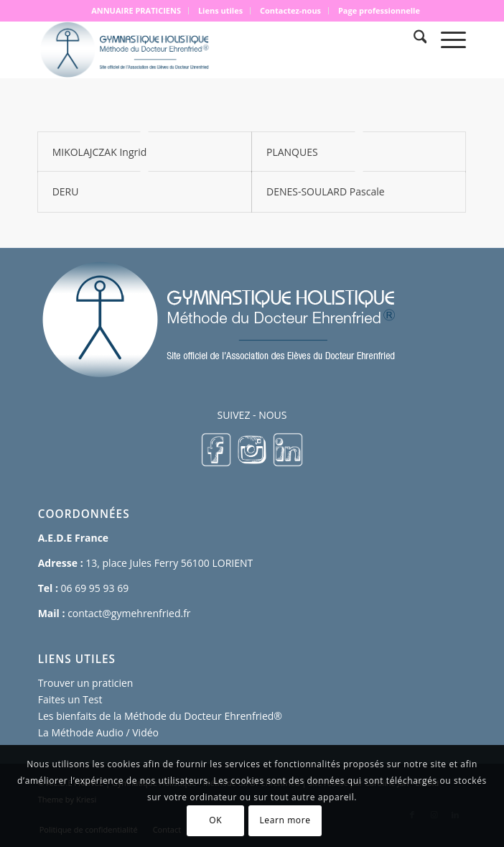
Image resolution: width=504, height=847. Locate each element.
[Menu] (446, 39)
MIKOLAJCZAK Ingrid (100, 152)
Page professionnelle (379, 10)
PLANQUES (292, 152)
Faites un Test (70, 699)
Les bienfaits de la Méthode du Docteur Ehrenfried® (160, 716)
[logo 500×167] (209, 50)
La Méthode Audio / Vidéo (98, 732)
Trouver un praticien (86, 683)
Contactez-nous (290, 10)
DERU (66, 191)
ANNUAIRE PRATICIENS (136, 10)
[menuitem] (136, 11)
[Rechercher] (413, 39)
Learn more (285, 820)
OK (215, 820)
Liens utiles (220, 10)
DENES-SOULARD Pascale (326, 191)
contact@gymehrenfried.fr (129, 613)
